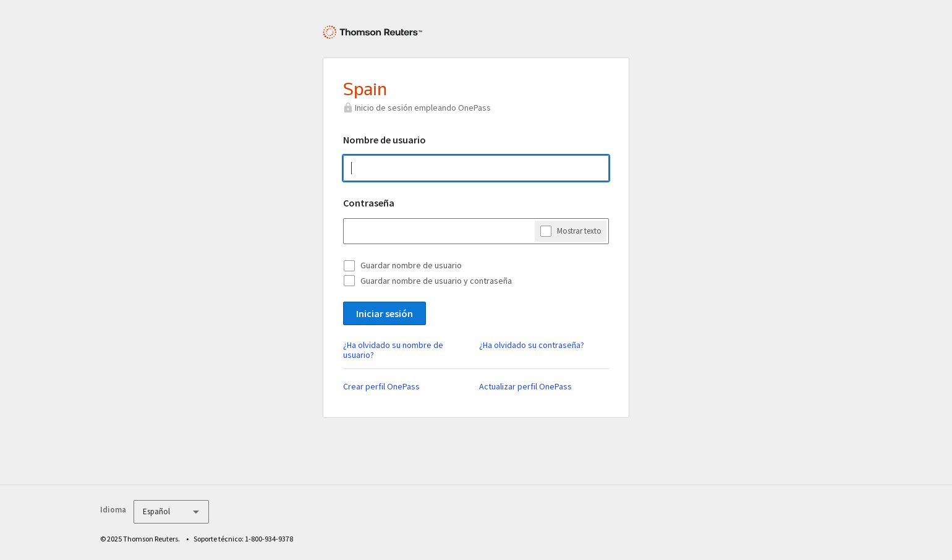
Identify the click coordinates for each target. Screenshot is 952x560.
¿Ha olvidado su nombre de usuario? (393, 350)
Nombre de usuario (385, 140)
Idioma (113, 510)
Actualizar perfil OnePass (525, 386)
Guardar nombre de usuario (411, 265)
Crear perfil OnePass (381, 386)
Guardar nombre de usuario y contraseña (436, 281)
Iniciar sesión (385, 313)
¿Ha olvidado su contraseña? (532, 345)
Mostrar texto (579, 231)
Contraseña (369, 203)
